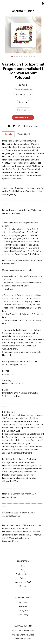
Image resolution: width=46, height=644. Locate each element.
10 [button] (34, 57)
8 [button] (29, 57)
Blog (23, 570)
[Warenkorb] (43, 4)
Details (8, 134)
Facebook (23, 603)
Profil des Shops (23, 574)
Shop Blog (23, 615)
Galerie (23, 578)
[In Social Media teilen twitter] (14, 126)
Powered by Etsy (23, 639)
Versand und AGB (23, 582)
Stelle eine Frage (30, 126)
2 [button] (14, 57)
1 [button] (12, 57)
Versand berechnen (23, 89)
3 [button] (17, 57)
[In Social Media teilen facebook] (9, 126)
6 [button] (24, 57)
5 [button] (22, 57)
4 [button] (19, 57)
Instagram (23, 610)
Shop (23, 566)
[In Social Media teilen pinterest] (19, 126)
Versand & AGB (24, 134)
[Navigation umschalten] (3, 3)
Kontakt (23, 586)
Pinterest (23, 606)
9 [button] (32, 57)
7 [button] (27, 57)
